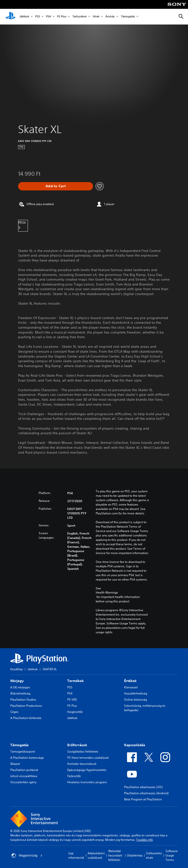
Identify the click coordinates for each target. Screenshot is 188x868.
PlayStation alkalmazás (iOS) (143, 787)
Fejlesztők (74, 776)
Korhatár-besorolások (82, 764)
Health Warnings (107, 593)
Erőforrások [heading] (77, 745)
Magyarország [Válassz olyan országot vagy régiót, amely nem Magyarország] (27, 856)
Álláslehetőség (20, 693)
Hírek (96, 17)
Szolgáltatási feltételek (83, 751)
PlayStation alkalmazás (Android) (146, 793)
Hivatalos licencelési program (87, 782)
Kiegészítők (75, 712)
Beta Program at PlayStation (143, 799)
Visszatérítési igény (23, 782)
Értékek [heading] (130, 681)
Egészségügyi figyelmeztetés (87, 770)
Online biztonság (135, 700)
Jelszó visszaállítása (24, 776)
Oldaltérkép (135, 855)
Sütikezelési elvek (154, 855)
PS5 (38, 17)
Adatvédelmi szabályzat (96, 855)
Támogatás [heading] (19, 745)
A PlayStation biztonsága (27, 758)
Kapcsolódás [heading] (135, 745)
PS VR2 (72, 700)
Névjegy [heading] (17, 681)
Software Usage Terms (172, 855)
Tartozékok (80, 17)
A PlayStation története (26, 718)
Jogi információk (76, 855)
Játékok (24, 17)
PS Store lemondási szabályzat (88, 758)
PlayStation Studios (23, 700)
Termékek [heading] (76, 681)
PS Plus (62, 17)
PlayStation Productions (26, 706)
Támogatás (128, 17)
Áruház (110, 17)
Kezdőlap (17, 669)
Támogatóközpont (23, 751)
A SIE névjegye (20, 687)
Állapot (15, 764)
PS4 (48, 17)
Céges (14, 712)
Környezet (131, 687)
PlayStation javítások (24, 770)
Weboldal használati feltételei (115, 855)
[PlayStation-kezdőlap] (11, 17)
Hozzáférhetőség (136, 693)
